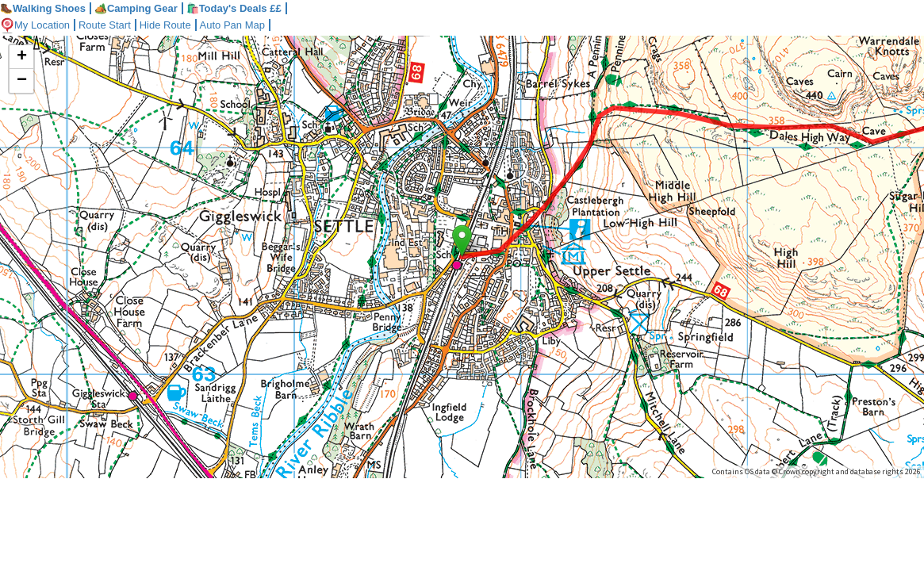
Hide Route (165, 25)
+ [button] (22, 57)
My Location (35, 25)
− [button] (22, 81)
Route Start (105, 25)
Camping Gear (136, 8)
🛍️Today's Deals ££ (234, 8)
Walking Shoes (43, 8)
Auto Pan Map (232, 25)
